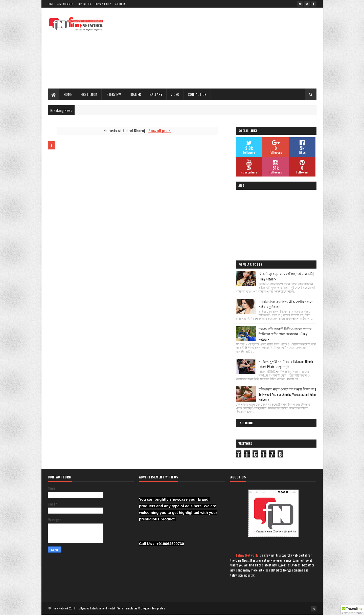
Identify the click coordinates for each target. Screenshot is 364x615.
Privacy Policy (103, 4)
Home (51, 4)
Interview (113, 94)
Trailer (135, 94)
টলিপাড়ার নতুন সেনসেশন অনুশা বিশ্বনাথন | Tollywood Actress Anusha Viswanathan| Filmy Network (287, 394)
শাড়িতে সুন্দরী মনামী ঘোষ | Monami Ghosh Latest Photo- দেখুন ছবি (286, 364)
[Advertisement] (224, 48)
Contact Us (85, 4)
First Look (89, 94)
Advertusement (66, 4)
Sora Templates (127, 608)
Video (175, 94)
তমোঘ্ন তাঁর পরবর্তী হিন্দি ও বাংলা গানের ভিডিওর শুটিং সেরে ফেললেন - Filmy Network (285, 334)
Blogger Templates (153, 608)
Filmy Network (247, 555)
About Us (120, 4)
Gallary (156, 94)
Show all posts (160, 130)
